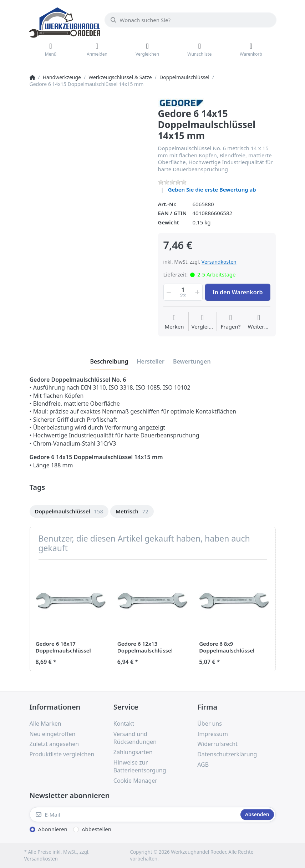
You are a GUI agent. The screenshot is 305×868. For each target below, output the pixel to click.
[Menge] (183, 292)
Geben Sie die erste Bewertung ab (212, 189)
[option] (69, 511)
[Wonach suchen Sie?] (190, 20)
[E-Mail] (134, 814)
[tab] (109, 361)
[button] (168, 292)
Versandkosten (219, 262)
